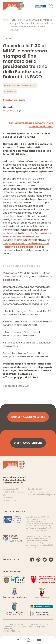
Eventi (10, 39)
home (28, 640)
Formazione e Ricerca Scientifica (20, 86)
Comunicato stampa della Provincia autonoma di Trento (31, 125)
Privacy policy (40, 627)
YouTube (51, 560)
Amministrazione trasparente (15, 627)
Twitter (45, 560)
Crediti (30, 627)
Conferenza (10, 92)
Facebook (32, 560)
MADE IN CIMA (15, 631)
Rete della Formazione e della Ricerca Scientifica (27, 235)
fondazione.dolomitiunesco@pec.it (41, 495)
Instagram (38, 560)
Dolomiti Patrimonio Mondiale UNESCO (14, 6)
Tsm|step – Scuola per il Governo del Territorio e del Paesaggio (26, 245)
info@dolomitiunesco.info (38, 492)
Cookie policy (8, 629)
